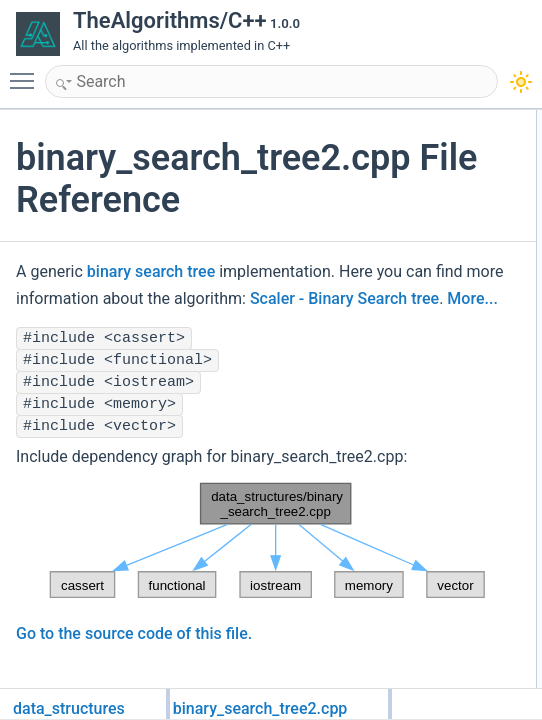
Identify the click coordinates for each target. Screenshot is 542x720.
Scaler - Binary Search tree (385, 298)
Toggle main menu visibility (27, 72)
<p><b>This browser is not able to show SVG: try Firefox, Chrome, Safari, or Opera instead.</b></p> (253, 568)
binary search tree (151, 271)
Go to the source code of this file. (134, 660)
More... (41, 325)
